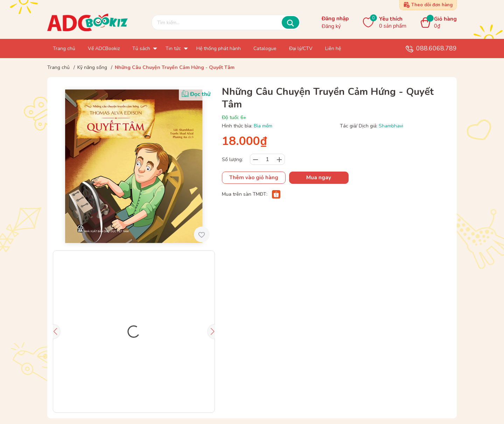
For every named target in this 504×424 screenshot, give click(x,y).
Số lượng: (232, 159)
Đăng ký (331, 26)
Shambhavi (391, 126)
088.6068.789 (436, 48)
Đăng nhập (335, 19)
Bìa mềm (263, 126)
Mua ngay (319, 178)
